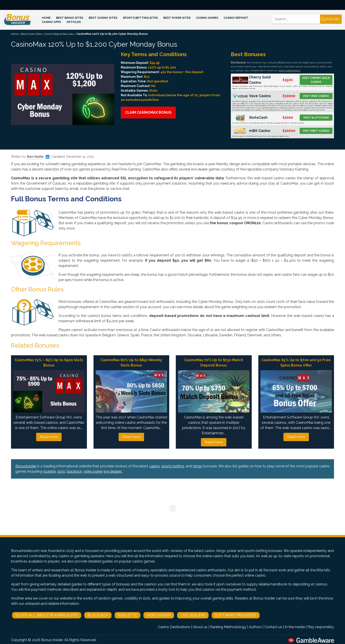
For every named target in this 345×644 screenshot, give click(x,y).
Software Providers (236, 615)
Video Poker (159, 615)
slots (61, 471)
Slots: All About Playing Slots (47, 615)
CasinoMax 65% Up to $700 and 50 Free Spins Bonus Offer (296, 363)
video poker (93, 471)
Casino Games (207, 18)
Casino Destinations (174, 627)
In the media (295, 627)
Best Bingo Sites (70, 18)
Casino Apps (51, 22)
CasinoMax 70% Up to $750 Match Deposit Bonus (214, 363)
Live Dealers (193, 615)
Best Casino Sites (103, 18)
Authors (255, 627)
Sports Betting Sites (140, 18)
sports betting (173, 466)
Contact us (273, 627)
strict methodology (290, 70)
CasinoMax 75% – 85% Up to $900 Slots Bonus (49, 363)
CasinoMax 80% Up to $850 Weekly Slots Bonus (131, 363)
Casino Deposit (236, 18)
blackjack (74, 471)
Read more (49, 437)
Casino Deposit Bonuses (59, 34)
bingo (198, 466)
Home (46, 18)
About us (200, 627)
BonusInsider (26, 466)
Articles (74, 22)
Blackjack (98, 615)
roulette (49, 471)
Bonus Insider (52, 640)
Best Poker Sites (177, 18)
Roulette (128, 615)
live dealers (113, 471)
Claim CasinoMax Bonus (148, 112)
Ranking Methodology (228, 627)
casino (154, 466)
